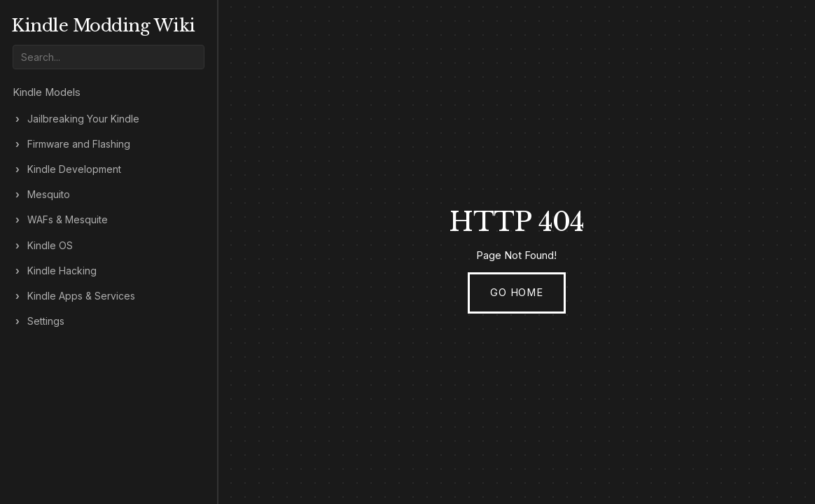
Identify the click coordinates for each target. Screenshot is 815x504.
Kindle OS (50, 246)
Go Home (516, 293)
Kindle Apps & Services (81, 296)
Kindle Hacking (62, 271)
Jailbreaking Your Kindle (83, 119)
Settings (46, 321)
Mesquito (49, 195)
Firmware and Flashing (79, 144)
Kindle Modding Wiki (103, 26)
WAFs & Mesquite (68, 220)
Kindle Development (74, 169)
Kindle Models (47, 92)
